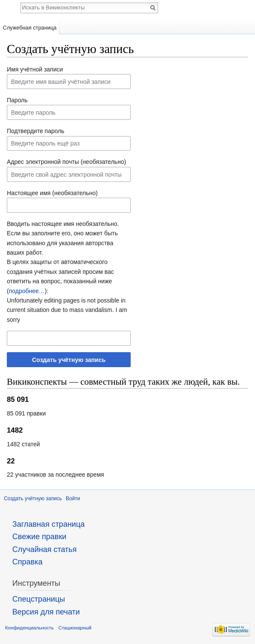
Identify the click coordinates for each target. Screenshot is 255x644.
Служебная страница (29, 28)
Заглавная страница (48, 524)
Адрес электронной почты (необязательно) (66, 162)
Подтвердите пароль (36, 131)
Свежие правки (40, 537)
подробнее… (27, 291)
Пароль (17, 100)
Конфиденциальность (29, 628)
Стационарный (75, 628)
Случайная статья (45, 549)
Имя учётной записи (35, 69)
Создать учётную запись (69, 360)
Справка (28, 562)
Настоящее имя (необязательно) (52, 193)
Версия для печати (46, 612)
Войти (73, 499)
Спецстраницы (39, 599)
